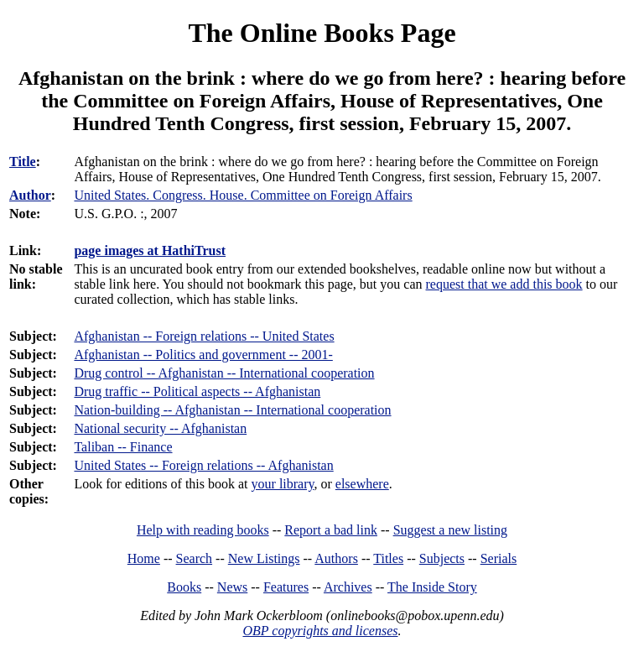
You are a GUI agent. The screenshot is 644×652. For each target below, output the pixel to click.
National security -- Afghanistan (160, 428)
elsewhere (362, 484)
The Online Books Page (322, 33)
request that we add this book (504, 284)
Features (286, 587)
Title (23, 162)
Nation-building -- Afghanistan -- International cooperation (232, 410)
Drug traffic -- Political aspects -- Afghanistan (197, 391)
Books (184, 587)
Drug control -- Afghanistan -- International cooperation (224, 373)
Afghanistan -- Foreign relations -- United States (204, 336)
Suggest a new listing (450, 530)
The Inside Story (432, 587)
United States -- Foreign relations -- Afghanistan (203, 465)
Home (144, 558)
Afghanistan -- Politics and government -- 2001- (203, 355)
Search (195, 558)
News (232, 587)
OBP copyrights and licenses (320, 631)
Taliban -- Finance (123, 447)
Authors (336, 558)
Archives (348, 587)
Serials (499, 558)
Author (30, 195)
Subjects (442, 558)
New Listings (264, 558)
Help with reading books (203, 530)
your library (283, 484)
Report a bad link (331, 530)
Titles (388, 558)
